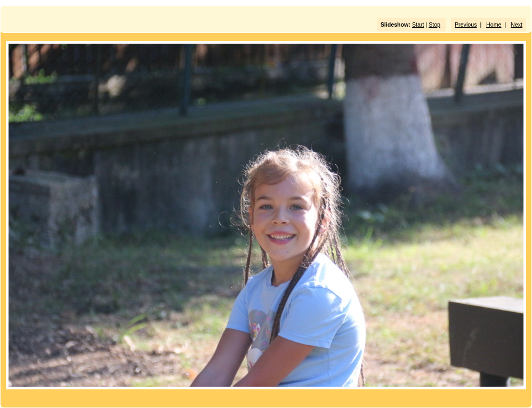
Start (418, 25)
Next (517, 25)
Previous (466, 25)
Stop (434, 25)
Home (494, 25)
